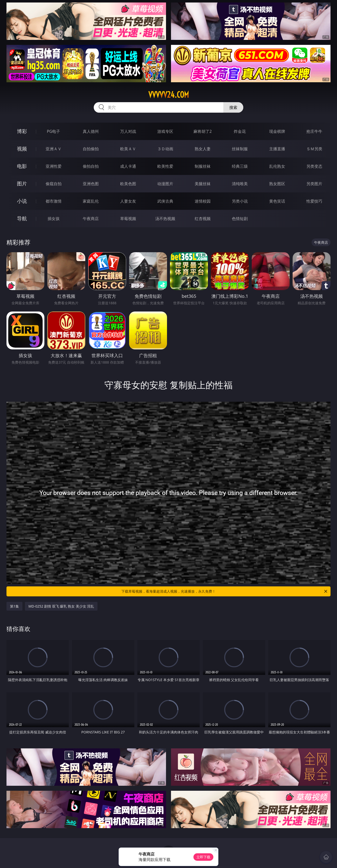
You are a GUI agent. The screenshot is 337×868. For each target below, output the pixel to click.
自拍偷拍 (91, 149)
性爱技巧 (314, 201)
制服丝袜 (203, 166)
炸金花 (240, 131)
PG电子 (53, 131)
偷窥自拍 (54, 184)
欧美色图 (128, 184)
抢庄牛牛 (314, 131)
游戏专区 (165, 131)
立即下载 (203, 857)
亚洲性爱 (54, 166)
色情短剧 (240, 219)
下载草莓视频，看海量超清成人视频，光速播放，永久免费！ (225, 591)
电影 (22, 166)
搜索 (233, 107)
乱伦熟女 (277, 166)
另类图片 (314, 184)
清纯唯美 (240, 184)
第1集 (14, 606)
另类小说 (240, 201)
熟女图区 (277, 184)
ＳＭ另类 (314, 149)
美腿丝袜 (203, 184)
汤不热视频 (165, 219)
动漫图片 (165, 184)
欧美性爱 (165, 166)
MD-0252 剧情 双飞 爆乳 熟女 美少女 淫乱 (61, 606)
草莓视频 (128, 219)
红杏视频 (203, 219)
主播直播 (277, 149)
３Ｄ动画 (165, 149)
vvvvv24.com (169, 95)
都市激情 (54, 201)
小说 (22, 201)
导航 (22, 218)
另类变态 (314, 166)
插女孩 (54, 219)
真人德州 (91, 131)
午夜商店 (91, 219)
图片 (22, 184)
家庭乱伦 (91, 201)
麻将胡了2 (203, 131)
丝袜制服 (240, 149)
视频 (22, 149)
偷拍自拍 (91, 166)
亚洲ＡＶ (54, 149)
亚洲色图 (91, 184)
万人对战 (128, 131)
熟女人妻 (203, 149)
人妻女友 (128, 201)
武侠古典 (165, 201)
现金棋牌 (277, 131)
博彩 (22, 131)
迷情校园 (203, 201)
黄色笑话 (277, 201)
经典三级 (240, 166)
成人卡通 (128, 166)
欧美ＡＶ (128, 149)
